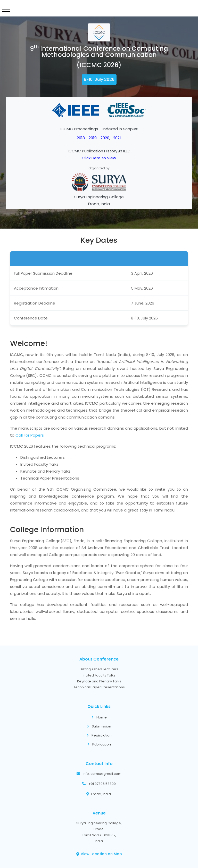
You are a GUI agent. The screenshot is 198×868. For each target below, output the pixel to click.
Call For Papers (30, 435)
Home (99, 717)
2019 (93, 138)
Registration (99, 735)
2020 (105, 138)
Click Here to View (99, 158)
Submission (99, 726)
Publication (99, 744)
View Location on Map (99, 854)
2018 (81, 138)
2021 (117, 138)
